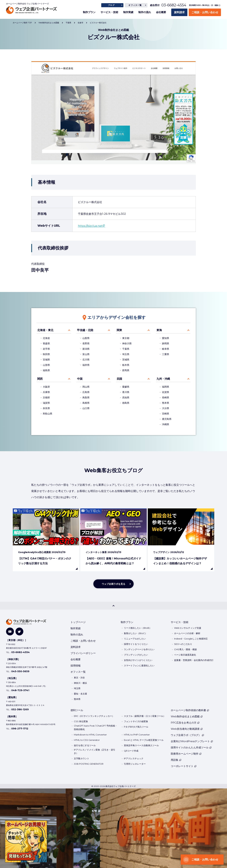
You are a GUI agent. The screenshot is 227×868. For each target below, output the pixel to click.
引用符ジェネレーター (135, 764)
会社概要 (161, 12)
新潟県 (86, 349)
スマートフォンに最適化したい (139, 665)
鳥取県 (86, 398)
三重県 (166, 354)
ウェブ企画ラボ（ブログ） (187, 735)
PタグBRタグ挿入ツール (136, 727)
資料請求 (179, 12)
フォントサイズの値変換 (136, 721)
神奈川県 (127, 343)
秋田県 (46, 354)
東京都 (126, 338)
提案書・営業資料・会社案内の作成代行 (194, 660)
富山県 (86, 354)
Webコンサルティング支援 (188, 628)
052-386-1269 (20, 709)
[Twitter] (19, 631)
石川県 (86, 360)
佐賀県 (166, 392)
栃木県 (126, 365)
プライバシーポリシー (83, 653)
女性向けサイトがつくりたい (138, 660)
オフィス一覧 (135, 5)
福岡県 (166, 387)
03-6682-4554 (174, 5)
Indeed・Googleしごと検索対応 (191, 639)
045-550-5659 (20, 671)
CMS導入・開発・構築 (185, 649)
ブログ (111, 5)
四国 (119, 379)
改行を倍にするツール (85, 745)
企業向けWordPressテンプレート (192, 741)
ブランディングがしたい (136, 655)
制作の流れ (145, 12)
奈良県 (46, 408)
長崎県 (166, 398)
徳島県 (126, 403)
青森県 (46, 343)
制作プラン (89, 12)
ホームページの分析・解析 (187, 633)
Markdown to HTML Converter (90, 735)
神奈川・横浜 (80, 683)
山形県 (46, 365)
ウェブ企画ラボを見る (113, 584)
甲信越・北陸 (85, 330)
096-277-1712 (20, 729)
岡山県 (86, 387)
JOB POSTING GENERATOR (89, 764)
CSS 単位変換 (81, 721)
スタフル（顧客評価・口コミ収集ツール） (145, 716)
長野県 (86, 343)
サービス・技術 (109, 12)
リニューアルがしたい (135, 639)
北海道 (46, 338)
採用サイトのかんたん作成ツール (191, 747)
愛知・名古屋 (80, 694)
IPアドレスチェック (134, 758)
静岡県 (166, 343)
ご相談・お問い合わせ (205, 12)
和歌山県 (48, 414)
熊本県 (166, 403)
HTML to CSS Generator (87, 740)
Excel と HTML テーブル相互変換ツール (144, 740)
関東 (119, 330)
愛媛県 (126, 387)
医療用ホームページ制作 (186, 754)
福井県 (86, 365)
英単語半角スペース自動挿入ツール (141, 745)
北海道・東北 (45, 330)
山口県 (86, 408)
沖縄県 (166, 424)
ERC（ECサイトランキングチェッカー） (94, 716)
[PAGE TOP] (113, 606)
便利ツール (77, 710)
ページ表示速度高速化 (185, 655)
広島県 (86, 392)
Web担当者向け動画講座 (187, 729)
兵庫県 (46, 392)
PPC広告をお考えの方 (185, 723)
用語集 (176, 760)
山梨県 (86, 338)
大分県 (166, 408)
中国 (80, 379)
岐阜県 (166, 349)
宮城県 (46, 360)
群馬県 (126, 370)
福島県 (46, 370)
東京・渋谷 (79, 678)
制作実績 (128, 12)
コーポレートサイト (184, 766)
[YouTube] (10, 631)
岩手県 (46, 349)
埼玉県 (126, 354)
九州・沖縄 (163, 379)
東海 (159, 330)
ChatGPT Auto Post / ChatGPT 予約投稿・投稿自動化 (96, 727)
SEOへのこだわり (183, 644)
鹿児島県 (167, 419)
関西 (40, 379)
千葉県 (126, 349)
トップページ (78, 622)
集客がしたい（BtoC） (135, 633)
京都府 (46, 398)
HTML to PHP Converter (137, 735)
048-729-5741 (20, 690)
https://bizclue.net (90, 226)
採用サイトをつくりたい (136, 644)
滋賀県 (46, 403)
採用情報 (76, 666)
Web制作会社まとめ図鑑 (187, 716)
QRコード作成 (131, 751)
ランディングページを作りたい (139, 649)
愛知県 (166, 338)
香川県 (126, 392)
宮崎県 (166, 414)
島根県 (86, 403)
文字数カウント (82, 758)
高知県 (126, 398)
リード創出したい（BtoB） (138, 628)
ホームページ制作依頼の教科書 (190, 710)
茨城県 (126, 360)
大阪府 (46, 387)
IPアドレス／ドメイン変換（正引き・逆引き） (95, 751)
